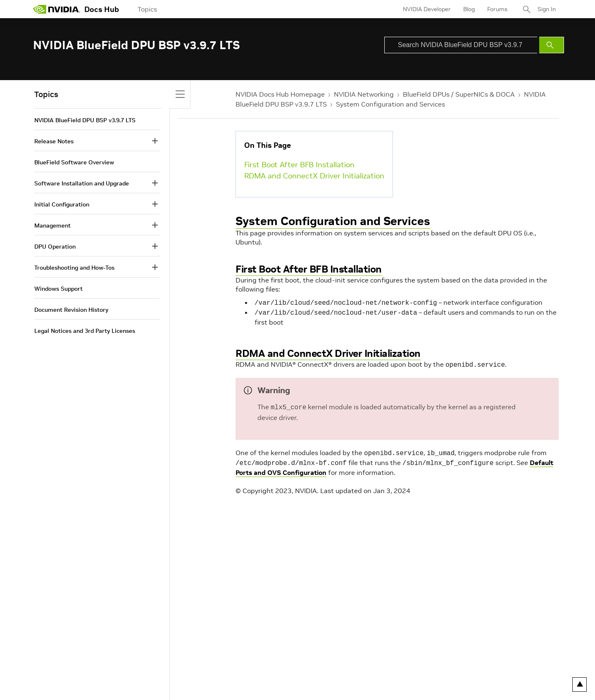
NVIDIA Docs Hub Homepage (280, 94)
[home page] (57, 9)
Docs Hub (102, 9)
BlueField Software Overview (74, 162)
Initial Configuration (62, 204)
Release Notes (54, 141)
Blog (469, 9)
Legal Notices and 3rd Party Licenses (85, 331)
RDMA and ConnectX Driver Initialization (314, 176)
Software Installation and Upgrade (82, 183)
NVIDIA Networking (364, 94)
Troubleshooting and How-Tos (74, 268)
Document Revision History (71, 310)
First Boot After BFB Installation (299, 165)
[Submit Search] (552, 45)
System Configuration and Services (390, 104)
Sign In (547, 9)
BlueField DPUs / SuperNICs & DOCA (459, 94)
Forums (497, 9)
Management (52, 225)
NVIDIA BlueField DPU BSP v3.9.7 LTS (85, 120)
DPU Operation (55, 247)
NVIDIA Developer (427, 9)
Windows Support (58, 289)
